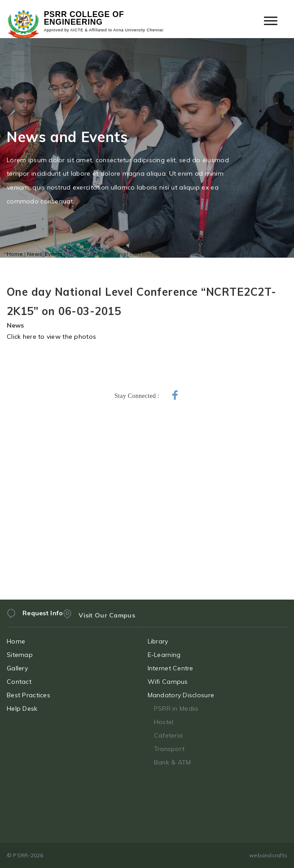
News (15, 325)
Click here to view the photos (51, 337)
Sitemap (29, 655)
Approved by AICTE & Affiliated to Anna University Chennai (104, 30)
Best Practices (37, 695)
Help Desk (31, 708)
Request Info (43, 619)
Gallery (26, 668)
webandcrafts (268, 855)
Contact (28, 682)
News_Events (45, 254)
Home (15, 254)
